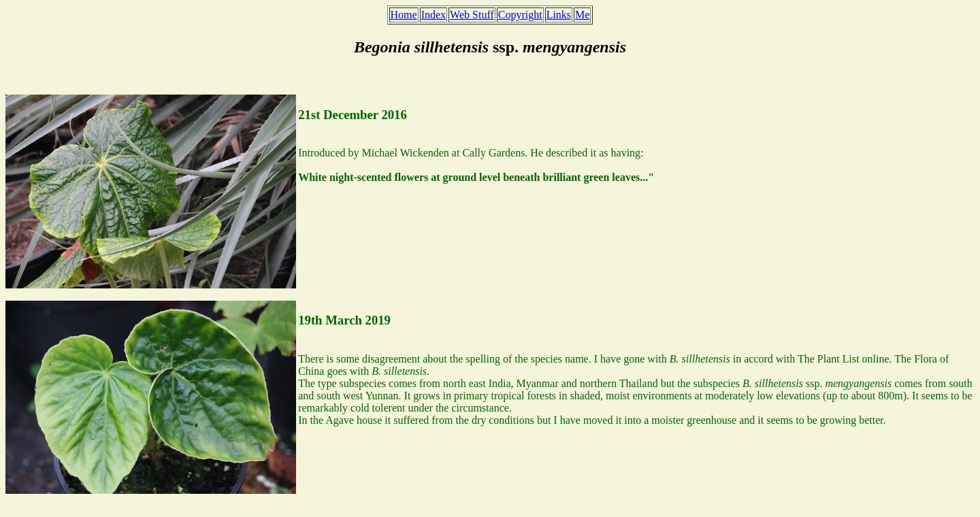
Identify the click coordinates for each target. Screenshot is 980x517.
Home (404, 15)
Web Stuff (472, 15)
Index (434, 15)
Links (559, 15)
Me (582, 15)
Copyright (520, 15)
